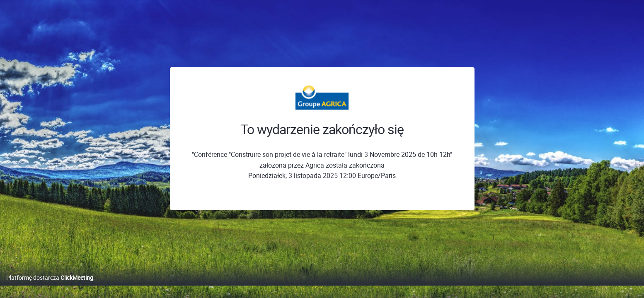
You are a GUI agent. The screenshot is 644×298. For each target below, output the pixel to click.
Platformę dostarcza (50, 286)
